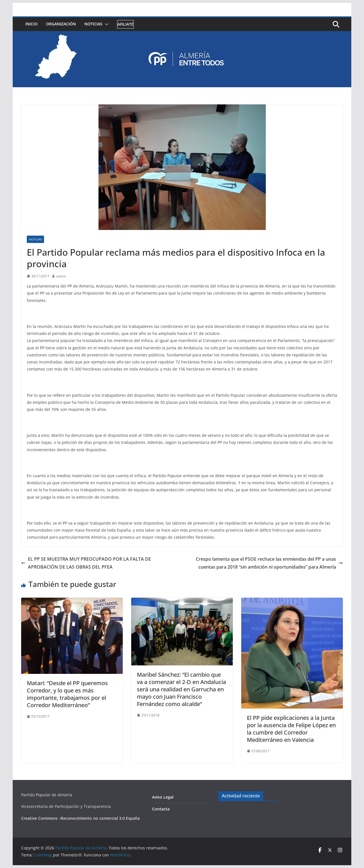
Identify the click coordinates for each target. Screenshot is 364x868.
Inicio (31, 24)
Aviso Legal (163, 797)
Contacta (161, 809)
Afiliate (125, 24)
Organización (61, 24)
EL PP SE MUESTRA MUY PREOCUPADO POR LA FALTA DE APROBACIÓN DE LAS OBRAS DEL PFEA (86, 563)
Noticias (93, 24)
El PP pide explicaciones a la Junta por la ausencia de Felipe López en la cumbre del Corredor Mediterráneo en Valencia (291, 729)
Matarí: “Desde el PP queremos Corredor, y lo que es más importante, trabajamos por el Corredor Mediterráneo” (67, 694)
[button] (106, 24)
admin (61, 276)
